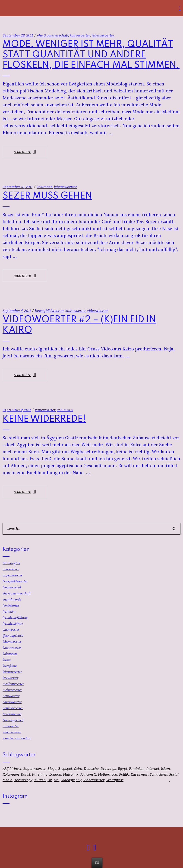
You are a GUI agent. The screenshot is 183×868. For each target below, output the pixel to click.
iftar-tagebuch (13, 636)
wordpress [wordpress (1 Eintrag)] (115, 780)
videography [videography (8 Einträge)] (71, 780)
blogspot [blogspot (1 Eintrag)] (65, 769)
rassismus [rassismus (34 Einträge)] (139, 774)
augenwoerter (12, 575)
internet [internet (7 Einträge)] (153, 769)
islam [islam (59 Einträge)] (166, 769)
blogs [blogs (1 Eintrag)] (52, 769)
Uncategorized (13, 720)
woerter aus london (16, 738)
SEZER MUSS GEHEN (47, 196)
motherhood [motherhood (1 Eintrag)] (108, 774)
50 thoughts (11, 563)
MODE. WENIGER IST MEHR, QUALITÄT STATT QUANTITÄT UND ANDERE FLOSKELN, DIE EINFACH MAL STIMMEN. (91, 55)
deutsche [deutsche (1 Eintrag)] (91, 769)
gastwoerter (11, 630)
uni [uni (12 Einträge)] (57, 780)
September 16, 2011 (17, 187)
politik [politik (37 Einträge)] (124, 774)
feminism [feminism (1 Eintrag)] (137, 769)
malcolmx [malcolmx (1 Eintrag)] (71, 774)
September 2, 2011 (17, 410)
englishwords (12, 599)
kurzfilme (9, 666)
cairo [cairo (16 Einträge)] (78, 769)
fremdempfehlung (15, 618)
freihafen (9, 612)
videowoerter (98, 311)
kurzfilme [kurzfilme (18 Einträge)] (40, 774)
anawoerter (11, 569)
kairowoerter (80, 35)
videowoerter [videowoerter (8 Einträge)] (94, 780)
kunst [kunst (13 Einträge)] (25, 774)
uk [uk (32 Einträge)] (50, 780)
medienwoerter (13, 684)
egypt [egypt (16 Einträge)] (123, 769)
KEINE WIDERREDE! (44, 419)
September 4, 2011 (17, 311)
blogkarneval (12, 587)
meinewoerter (12, 690)
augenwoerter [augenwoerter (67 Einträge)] (34, 769)
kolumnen (45, 187)
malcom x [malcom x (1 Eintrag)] (88, 774)
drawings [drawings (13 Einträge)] (108, 769)
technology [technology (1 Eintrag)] (23, 780)
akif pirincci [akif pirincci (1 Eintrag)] (12, 769)
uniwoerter (11, 726)
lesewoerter (10, 678)
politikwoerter (13, 708)
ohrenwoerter (12, 702)
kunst (6, 660)
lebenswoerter (103, 35)
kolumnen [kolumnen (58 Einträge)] (11, 774)
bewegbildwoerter (49, 311)
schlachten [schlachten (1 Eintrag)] (158, 774)
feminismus (11, 605)
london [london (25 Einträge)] (55, 774)
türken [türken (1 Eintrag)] (40, 780)
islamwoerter (12, 642)
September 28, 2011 (18, 35)
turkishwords (12, 714)
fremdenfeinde (13, 624)
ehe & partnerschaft (53, 35)
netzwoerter (11, 696)
